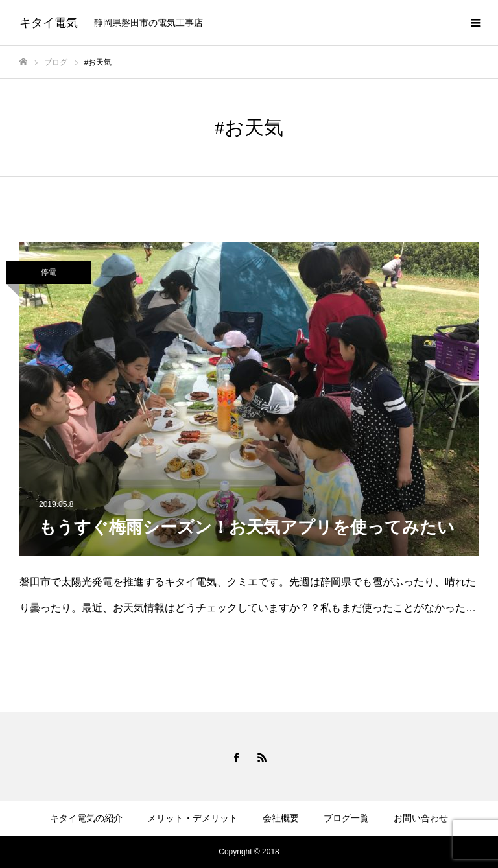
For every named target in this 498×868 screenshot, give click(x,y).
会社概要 (281, 818)
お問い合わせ (421, 818)
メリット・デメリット (193, 818)
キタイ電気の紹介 (86, 818)
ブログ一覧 (346, 818)
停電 (49, 272)
